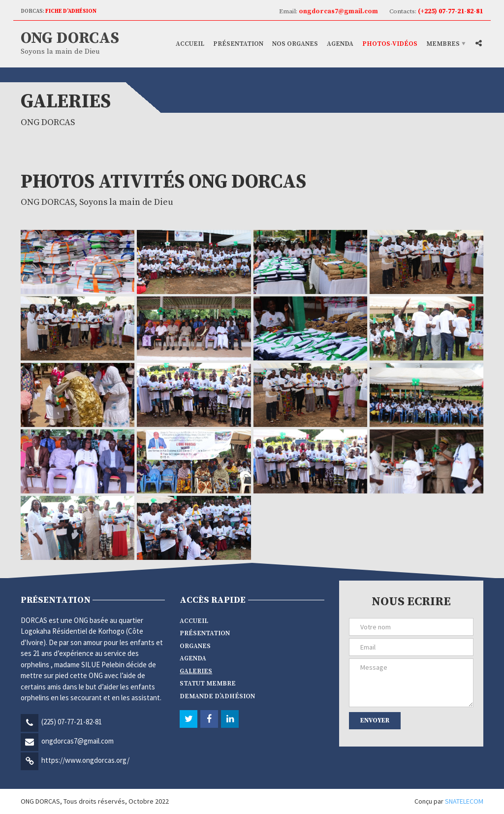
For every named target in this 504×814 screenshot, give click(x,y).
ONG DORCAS (70, 38)
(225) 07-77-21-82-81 (72, 722)
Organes (195, 646)
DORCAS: (59, 11)
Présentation (238, 44)
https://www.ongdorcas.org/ (85, 760)
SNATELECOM (464, 801)
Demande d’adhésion (217, 696)
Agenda (340, 44)
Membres (443, 44)
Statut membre (208, 684)
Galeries (196, 671)
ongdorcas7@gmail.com (78, 741)
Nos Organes (295, 44)
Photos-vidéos (390, 44)
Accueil (190, 44)
